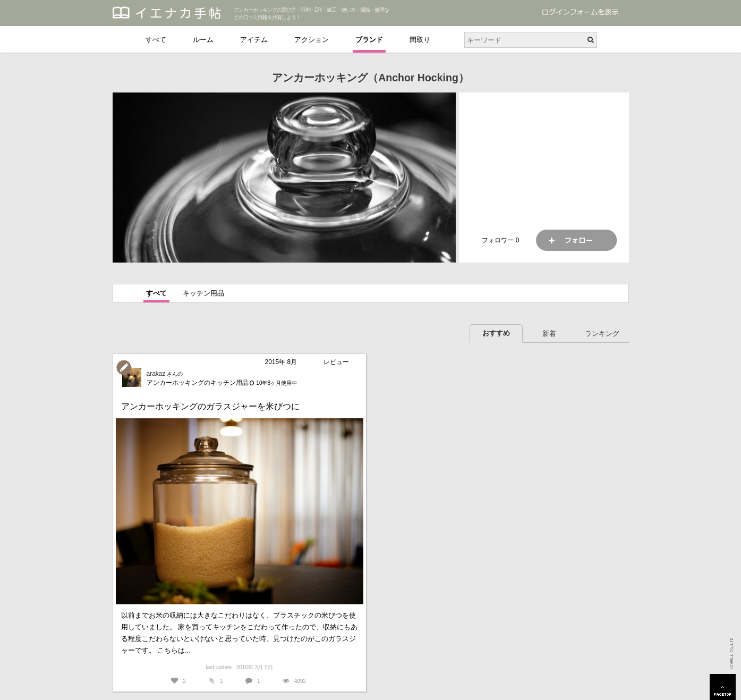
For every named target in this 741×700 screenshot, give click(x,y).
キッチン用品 (203, 293)
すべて (156, 40)
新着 (549, 334)
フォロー (576, 240)
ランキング (602, 334)
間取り (420, 40)
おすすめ (496, 333)
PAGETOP (723, 687)
